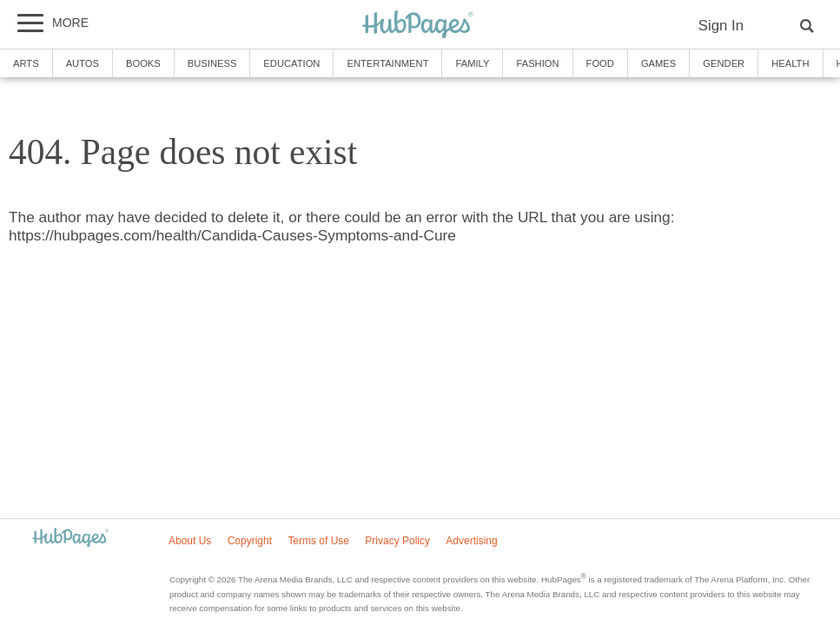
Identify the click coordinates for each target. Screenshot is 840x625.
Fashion (537, 63)
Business (212, 63)
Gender (724, 63)
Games (658, 63)
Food (600, 63)
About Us (190, 541)
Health (790, 63)
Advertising (471, 541)
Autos (83, 63)
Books (143, 63)
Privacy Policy (397, 541)
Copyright (250, 541)
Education (291, 63)
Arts (26, 63)
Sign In (721, 26)
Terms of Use (318, 541)
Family (472, 63)
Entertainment (387, 63)
